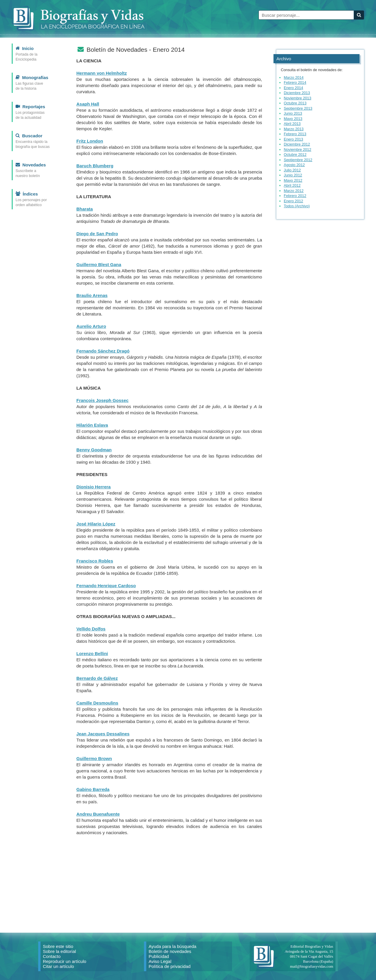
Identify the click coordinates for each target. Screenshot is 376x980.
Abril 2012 (292, 185)
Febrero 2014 (295, 82)
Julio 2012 (292, 170)
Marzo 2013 (294, 129)
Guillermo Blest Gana (99, 264)
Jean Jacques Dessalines (103, 734)
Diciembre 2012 (297, 144)
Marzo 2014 (294, 77)
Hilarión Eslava (92, 425)
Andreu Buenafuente (98, 814)
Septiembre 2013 (298, 108)
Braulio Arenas (92, 295)
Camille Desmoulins (97, 703)
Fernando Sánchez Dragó (103, 351)
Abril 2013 (292, 124)
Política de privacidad (170, 966)
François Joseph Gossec (103, 400)
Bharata (85, 209)
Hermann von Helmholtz (102, 73)
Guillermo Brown (94, 758)
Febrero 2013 (295, 134)
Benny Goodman (94, 450)
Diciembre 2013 (297, 93)
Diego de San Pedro (97, 234)
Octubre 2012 (295, 155)
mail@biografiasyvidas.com (312, 966)
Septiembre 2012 (298, 160)
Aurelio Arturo (91, 326)
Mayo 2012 (293, 180)
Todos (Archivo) (297, 206)
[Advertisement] (169, 881)
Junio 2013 (293, 113)
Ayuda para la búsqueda (172, 946)
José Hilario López (96, 524)
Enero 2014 (293, 88)
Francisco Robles (95, 561)
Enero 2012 (293, 201)
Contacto (52, 956)
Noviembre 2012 (298, 150)
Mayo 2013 (293, 119)
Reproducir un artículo (65, 961)
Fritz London (90, 141)
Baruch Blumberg (95, 166)
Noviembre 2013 (298, 98)
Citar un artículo (58, 966)
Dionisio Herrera (94, 487)
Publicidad (159, 956)
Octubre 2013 (295, 103)
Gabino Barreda (93, 789)
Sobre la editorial (59, 951)
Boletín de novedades (170, 951)
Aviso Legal (160, 961)
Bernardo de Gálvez (97, 678)
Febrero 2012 (295, 196)
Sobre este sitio (58, 946)
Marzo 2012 (294, 191)
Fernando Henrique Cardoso (106, 586)
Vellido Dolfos (91, 629)
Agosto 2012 (294, 165)
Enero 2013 (293, 139)
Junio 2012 (293, 175)
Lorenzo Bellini (92, 653)
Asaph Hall (88, 104)
